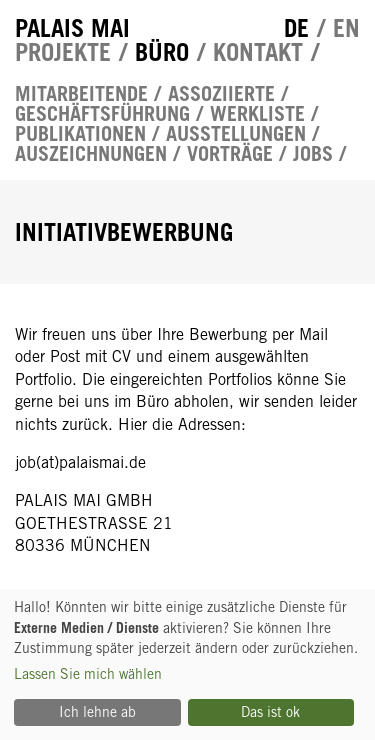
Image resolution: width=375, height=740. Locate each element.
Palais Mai (72, 28)
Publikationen (80, 134)
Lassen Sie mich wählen (88, 674)
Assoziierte (221, 94)
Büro (162, 52)
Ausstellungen (236, 134)
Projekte (63, 52)
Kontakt (258, 52)
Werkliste (257, 114)
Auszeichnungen (91, 154)
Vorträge (230, 154)
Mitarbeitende (81, 94)
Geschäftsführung (102, 114)
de (296, 28)
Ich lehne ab (97, 712)
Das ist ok (270, 712)
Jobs (313, 154)
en (346, 28)
